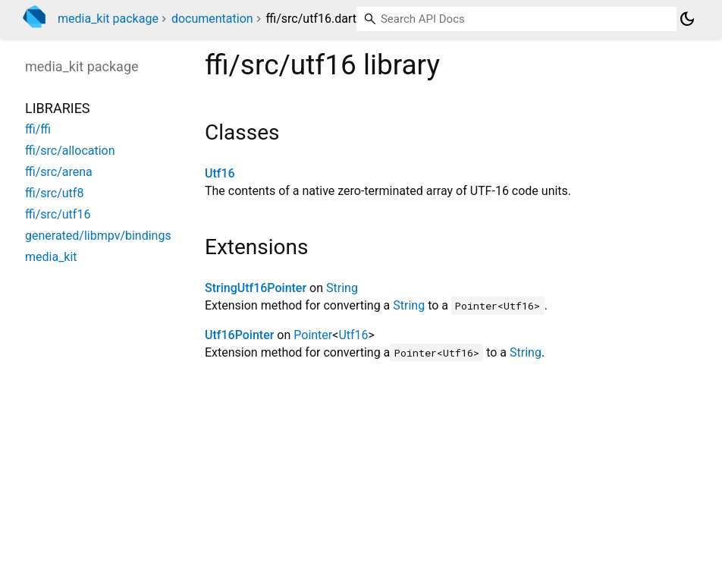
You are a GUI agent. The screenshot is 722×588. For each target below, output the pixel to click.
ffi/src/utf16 (58, 214)
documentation (212, 19)
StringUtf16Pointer (256, 288)
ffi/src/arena (59, 172)
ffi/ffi (38, 129)
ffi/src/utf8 (54, 193)
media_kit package (108, 19)
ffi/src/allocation (70, 151)
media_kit (51, 257)
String (342, 288)
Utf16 (220, 173)
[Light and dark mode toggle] (687, 19)
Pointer (313, 335)
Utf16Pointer (239, 335)
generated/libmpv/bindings (98, 236)
